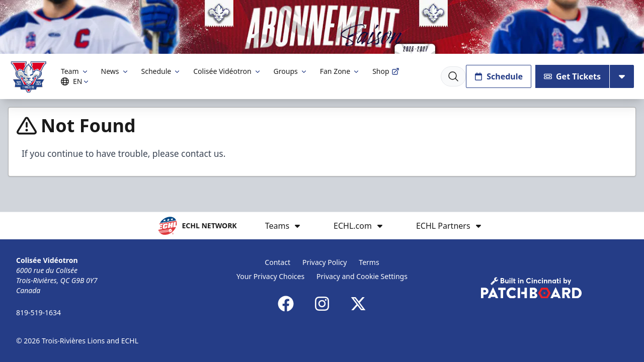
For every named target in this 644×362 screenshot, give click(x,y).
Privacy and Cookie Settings (362, 276)
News (115, 71)
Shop (386, 71)
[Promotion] (322, 27)
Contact (277, 262)
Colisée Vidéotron (227, 71)
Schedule (162, 71)
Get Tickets (572, 76)
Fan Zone (340, 71)
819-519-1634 (38, 312)
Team (75, 71)
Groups (291, 71)
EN (76, 81)
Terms (369, 262)
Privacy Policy (325, 262)
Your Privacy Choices (270, 276)
